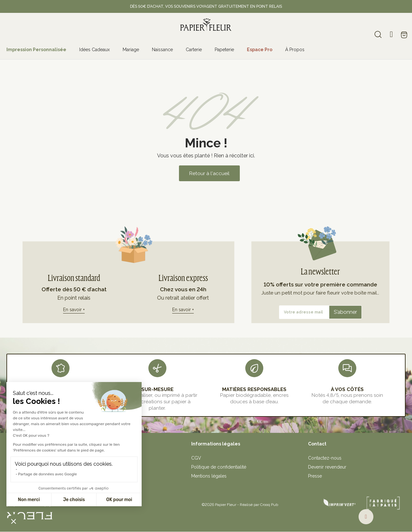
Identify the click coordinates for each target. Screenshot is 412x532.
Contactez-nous (325, 458)
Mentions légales (209, 476)
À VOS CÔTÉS (347, 389)
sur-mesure (157, 389)
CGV (196, 458)
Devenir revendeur (327, 467)
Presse (315, 476)
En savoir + (74, 309)
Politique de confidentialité (219, 467)
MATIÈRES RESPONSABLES (254, 389)
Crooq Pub (269, 505)
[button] (209, 173)
